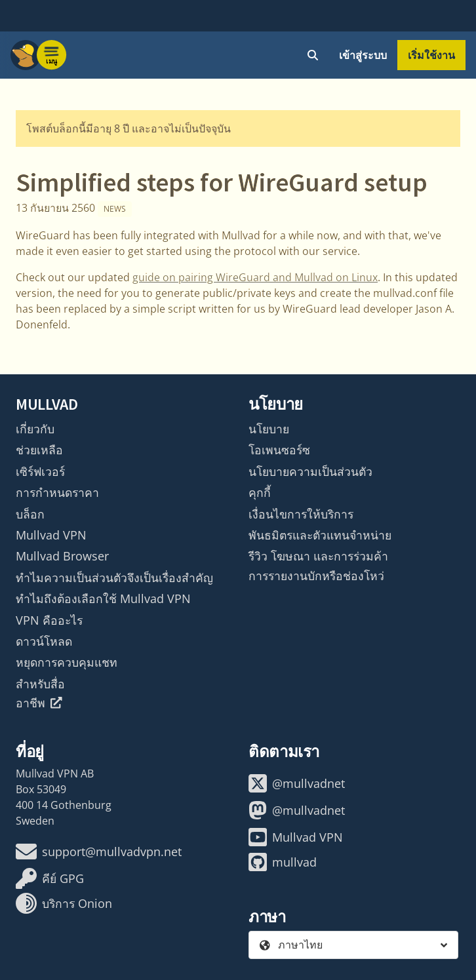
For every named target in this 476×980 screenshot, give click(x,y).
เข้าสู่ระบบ (363, 55)
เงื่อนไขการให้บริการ (301, 514)
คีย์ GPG (50, 878)
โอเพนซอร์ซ (279, 450)
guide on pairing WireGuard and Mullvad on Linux (255, 277)
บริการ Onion (64, 903)
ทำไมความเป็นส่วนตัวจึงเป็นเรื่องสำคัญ (114, 578)
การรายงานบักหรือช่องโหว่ (316, 576)
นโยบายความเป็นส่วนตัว (310, 471)
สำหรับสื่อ (40, 684)
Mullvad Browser (62, 556)
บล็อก (30, 514)
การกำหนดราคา (57, 492)
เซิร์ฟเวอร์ (40, 471)
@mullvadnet (297, 783)
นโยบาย (269, 429)
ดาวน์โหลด (44, 641)
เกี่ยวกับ (35, 429)
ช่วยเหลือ (39, 450)
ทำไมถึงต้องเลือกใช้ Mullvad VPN (103, 598)
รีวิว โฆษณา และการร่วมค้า (318, 556)
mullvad (283, 862)
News (115, 209)
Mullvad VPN (51, 535)
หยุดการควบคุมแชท (67, 662)
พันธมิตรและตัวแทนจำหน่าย (320, 535)
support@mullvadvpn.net (99, 852)
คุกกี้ (260, 492)
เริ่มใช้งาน (431, 55)
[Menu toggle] (52, 55)
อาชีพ (39, 703)
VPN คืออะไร (49, 620)
